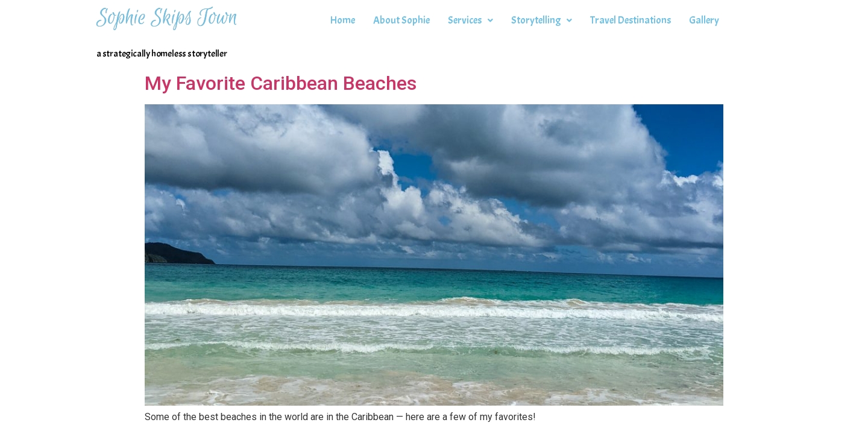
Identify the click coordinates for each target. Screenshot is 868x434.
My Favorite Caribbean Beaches (281, 83)
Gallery (704, 20)
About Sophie (401, 20)
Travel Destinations (631, 20)
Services (470, 20)
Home (343, 20)
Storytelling (542, 20)
